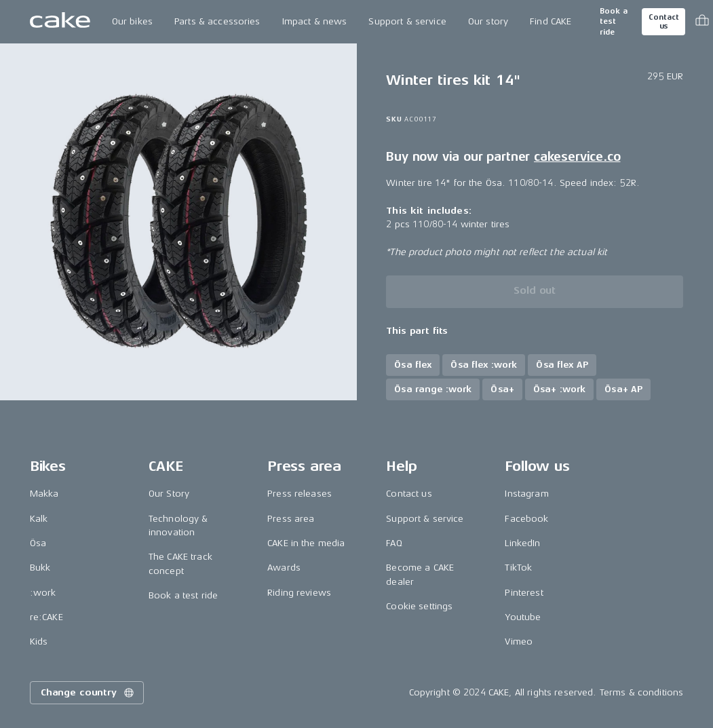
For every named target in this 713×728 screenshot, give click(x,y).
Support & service (407, 21)
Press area (291, 519)
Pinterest (524, 593)
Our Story (169, 494)
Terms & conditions (642, 692)
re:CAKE (46, 617)
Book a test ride (614, 22)
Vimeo (519, 641)
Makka (44, 494)
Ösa (38, 543)
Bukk (40, 568)
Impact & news (315, 21)
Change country (88, 693)
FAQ (394, 543)
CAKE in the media (306, 543)
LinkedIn (522, 543)
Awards (284, 568)
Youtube (523, 617)
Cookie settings (419, 606)
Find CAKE (551, 21)
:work (43, 593)
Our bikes (132, 21)
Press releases (300, 494)
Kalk (39, 519)
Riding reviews (299, 593)
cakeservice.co (577, 157)
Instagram (526, 494)
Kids (39, 641)
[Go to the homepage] (60, 22)
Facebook (526, 519)
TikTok (518, 568)
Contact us (663, 22)
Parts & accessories (217, 21)
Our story (488, 21)
